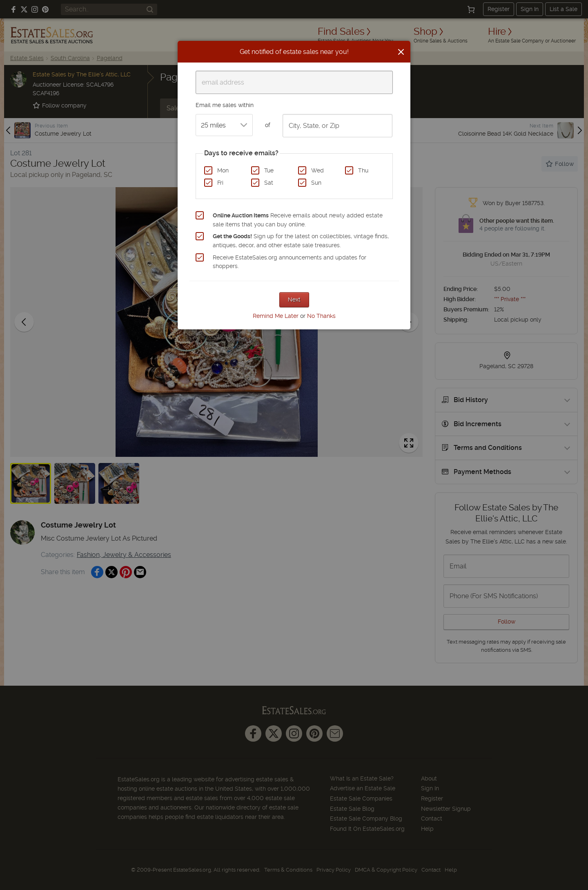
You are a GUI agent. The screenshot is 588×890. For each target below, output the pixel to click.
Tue (269, 170)
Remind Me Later (276, 316)
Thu (363, 170)
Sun (316, 183)
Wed (317, 170)
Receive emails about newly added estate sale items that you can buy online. (298, 220)
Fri (220, 183)
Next (294, 300)
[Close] (401, 52)
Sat (269, 183)
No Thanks (321, 316)
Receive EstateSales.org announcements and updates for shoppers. (290, 262)
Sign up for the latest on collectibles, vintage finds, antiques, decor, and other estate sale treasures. (301, 241)
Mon (223, 170)
